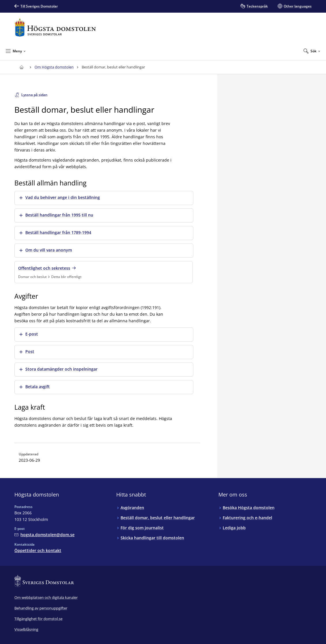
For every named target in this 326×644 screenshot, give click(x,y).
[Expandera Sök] (312, 51)
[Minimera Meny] (16, 51)
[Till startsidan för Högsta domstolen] (55, 27)
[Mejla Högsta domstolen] (44, 535)
